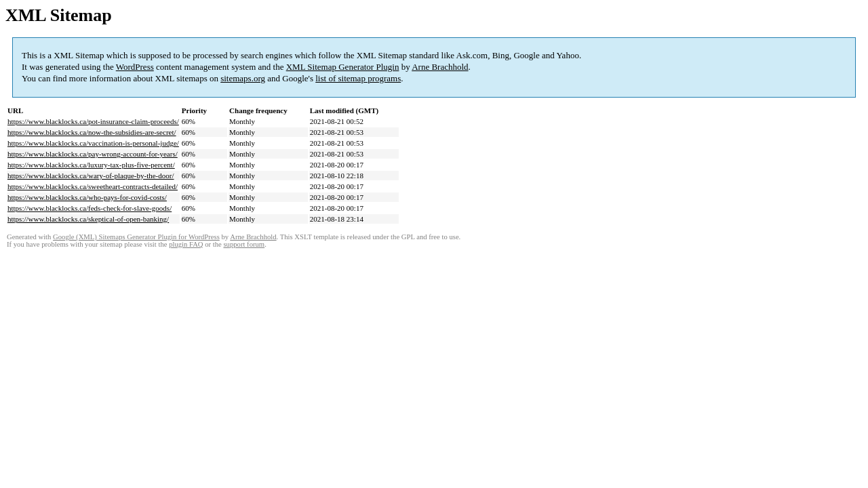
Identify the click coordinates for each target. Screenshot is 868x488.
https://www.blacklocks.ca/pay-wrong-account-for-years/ (93, 154)
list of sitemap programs (358, 78)
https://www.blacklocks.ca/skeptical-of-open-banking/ (88, 219)
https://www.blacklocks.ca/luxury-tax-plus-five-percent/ (91, 165)
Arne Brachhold (440, 67)
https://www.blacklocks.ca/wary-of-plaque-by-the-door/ (91, 176)
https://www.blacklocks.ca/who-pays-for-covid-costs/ (87, 197)
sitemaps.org (243, 78)
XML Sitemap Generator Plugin (343, 67)
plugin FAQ (186, 244)
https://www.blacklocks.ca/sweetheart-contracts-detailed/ (93, 186)
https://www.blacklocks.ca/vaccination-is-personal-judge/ (93, 143)
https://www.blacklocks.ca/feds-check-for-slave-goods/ (90, 208)
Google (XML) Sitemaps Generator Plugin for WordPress (136, 237)
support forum (244, 244)
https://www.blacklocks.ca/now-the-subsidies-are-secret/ (92, 132)
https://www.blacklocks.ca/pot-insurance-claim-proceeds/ (93, 121)
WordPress (135, 67)
